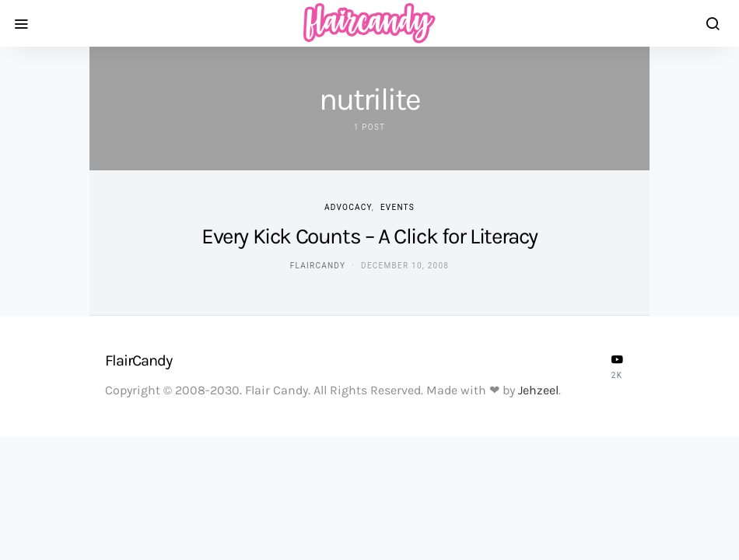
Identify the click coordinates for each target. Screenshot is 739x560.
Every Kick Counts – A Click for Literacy (369, 236)
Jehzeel (538, 390)
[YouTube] (617, 366)
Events (398, 207)
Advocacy (348, 207)
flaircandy (318, 266)
